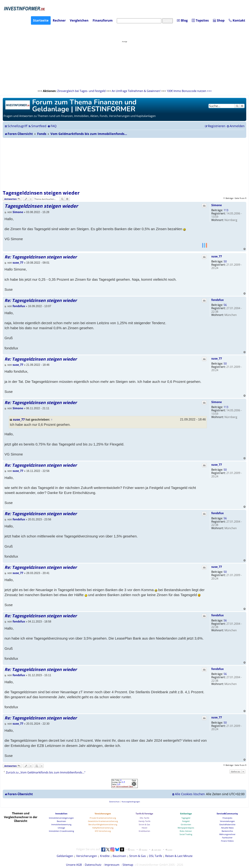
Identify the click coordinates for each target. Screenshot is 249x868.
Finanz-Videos (227, 841)
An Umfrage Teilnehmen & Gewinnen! (136, 91)
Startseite (41, 20)
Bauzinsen (61, 821)
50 (225, 261)
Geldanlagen (65, 856)
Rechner (59, 20)
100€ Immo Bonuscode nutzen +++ (189, 91)
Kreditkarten (144, 831)
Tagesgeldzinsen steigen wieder (41, 193)
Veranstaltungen (227, 821)
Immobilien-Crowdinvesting (61, 831)
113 (226, 210)
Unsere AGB (74, 865)
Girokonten (186, 824)
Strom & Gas (144, 824)
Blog (182, 20)
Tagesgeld (186, 818)
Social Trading (186, 834)
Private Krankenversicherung (103, 818)
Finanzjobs (227, 818)
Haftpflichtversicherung (103, 828)
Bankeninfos (227, 831)
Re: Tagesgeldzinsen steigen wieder (41, 257)
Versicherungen (103, 814)
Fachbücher (227, 838)
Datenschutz (93, 865)
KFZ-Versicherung (103, 831)
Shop (219, 20)
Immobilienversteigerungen (61, 818)
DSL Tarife (156, 856)
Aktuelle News (227, 828)
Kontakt (237, 20)
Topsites (200, 20)
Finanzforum (103, 20)
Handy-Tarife (144, 821)
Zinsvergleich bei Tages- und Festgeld (81, 91)
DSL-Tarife (144, 818)
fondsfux (217, 300)
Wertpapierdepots (186, 828)
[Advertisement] (125, 164)
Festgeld (186, 821)
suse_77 (217, 256)
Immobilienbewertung (61, 824)
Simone (217, 205)
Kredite (105, 856)
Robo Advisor (186, 831)
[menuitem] (37, 126)
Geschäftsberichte (227, 824)
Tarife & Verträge (144, 814)
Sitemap (128, 865)
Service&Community (227, 814)
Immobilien (61, 814)
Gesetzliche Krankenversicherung (103, 821)
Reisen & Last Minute (179, 856)
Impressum (112, 865)
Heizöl (144, 828)
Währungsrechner (227, 834)
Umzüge (61, 828)
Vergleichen (79, 20)
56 (225, 305)
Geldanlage (186, 814)
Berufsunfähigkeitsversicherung (103, 824)
